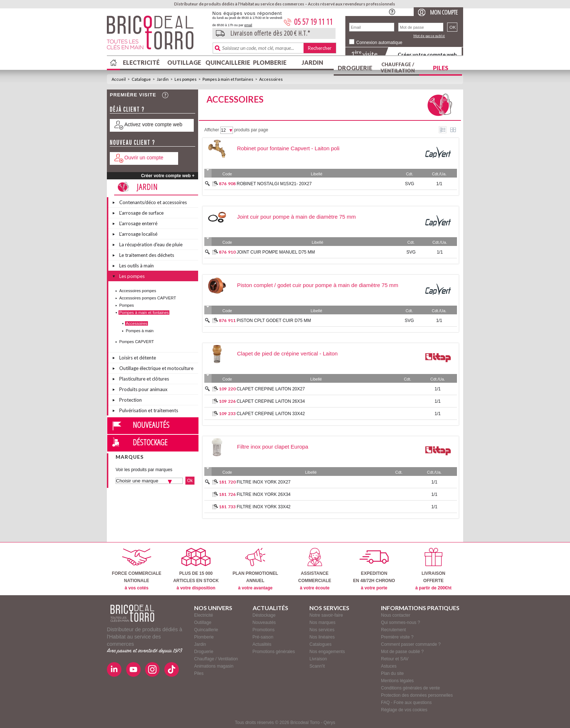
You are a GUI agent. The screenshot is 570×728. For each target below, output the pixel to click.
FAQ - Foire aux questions (406, 703)
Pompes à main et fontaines (228, 79)
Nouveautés (151, 425)
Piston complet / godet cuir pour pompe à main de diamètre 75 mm (318, 285)
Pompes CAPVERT (137, 342)
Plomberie (270, 62)
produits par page (251, 130)
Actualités (262, 644)
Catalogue (141, 79)
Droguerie (355, 68)
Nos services (322, 630)
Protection (131, 400)
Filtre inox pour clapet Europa (273, 447)
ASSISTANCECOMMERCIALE (315, 569)
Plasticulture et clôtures (144, 379)
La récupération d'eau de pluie (151, 244)
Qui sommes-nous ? (400, 622)
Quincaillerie (227, 62)
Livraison (318, 659)
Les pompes (186, 79)
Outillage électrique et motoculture (156, 368)
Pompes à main (140, 331)
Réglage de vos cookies (404, 710)
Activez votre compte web (153, 124)
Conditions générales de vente (410, 688)
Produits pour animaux (143, 389)
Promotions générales (274, 652)
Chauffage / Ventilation (398, 67)
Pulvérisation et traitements (149, 410)
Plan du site (392, 673)
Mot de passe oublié (429, 36)
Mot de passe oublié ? (402, 652)
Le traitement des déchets (147, 255)
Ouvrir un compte (144, 158)
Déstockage (150, 442)
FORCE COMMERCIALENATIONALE (137, 569)
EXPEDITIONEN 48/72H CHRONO (374, 569)
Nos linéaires (322, 637)
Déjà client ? (127, 109)
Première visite (133, 95)
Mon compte (444, 12)
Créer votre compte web (427, 54)
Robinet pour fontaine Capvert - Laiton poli (288, 148)
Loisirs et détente (138, 358)
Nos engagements (327, 652)
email (248, 25)
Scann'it (317, 666)
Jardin (312, 62)
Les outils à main (137, 266)
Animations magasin (214, 666)
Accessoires (271, 79)
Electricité (141, 62)
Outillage (184, 62)
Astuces (389, 666)
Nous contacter (396, 615)
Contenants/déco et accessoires (153, 202)
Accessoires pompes (138, 291)
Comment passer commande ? (411, 644)
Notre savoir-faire (326, 615)
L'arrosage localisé (138, 234)
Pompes (127, 305)
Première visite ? (397, 637)
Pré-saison (263, 637)
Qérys (329, 723)
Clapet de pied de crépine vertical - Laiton (287, 353)
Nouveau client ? (133, 142)
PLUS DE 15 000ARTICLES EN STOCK (196, 569)
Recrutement (394, 630)
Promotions (264, 630)
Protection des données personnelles (417, 695)
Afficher (212, 130)
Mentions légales (397, 681)
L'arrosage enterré (138, 223)
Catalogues (320, 644)
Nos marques (322, 622)
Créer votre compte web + (168, 176)
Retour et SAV (395, 659)
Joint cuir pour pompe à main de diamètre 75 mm (296, 217)
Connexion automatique (379, 43)
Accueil (119, 79)
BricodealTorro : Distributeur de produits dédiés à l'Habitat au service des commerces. (157, 35)
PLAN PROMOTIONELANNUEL (255, 569)
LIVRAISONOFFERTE (433, 569)
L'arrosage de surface (141, 213)
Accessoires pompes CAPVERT (148, 298)
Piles (441, 68)
